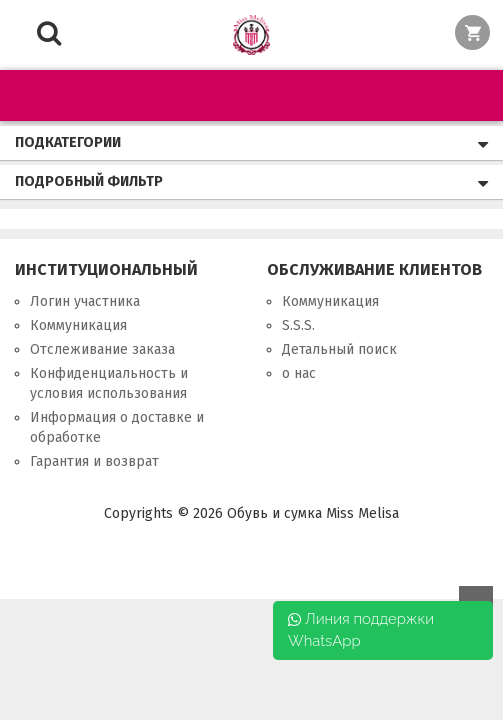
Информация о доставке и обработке (117, 427)
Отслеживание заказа (102, 349)
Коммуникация (78, 325)
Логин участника (85, 301)
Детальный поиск (339, 349)
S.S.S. (298, 325)
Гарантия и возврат (94, 461)
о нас (299, 373)
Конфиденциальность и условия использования (109, 383)
